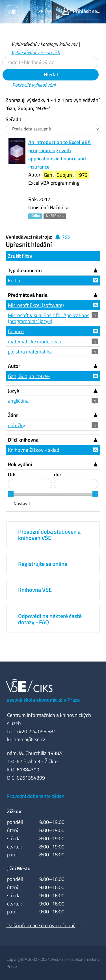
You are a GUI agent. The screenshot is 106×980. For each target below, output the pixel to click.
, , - (67, 175)
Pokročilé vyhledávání (34, 85)
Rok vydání (20, 464)
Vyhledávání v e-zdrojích (36, 52)
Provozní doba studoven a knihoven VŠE (49, 535)
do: (57, 474)
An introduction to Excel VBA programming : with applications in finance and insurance (60, 154)
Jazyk (14, 391)
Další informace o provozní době (41, 925)
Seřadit (13, 119)
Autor (14, 366)
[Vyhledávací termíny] (50, 63)
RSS (63, 237)
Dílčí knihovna (23, 440)
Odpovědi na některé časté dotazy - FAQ (50, 619)
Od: (12, 474)
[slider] (11, 494)
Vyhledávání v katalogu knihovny (44, 44)
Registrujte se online (43, 564)
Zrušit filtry (20, 256)
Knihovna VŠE (35, 590)
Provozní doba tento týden (35, 796)
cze (40, 11)
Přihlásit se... (81, 11)
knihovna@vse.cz (26, 739)
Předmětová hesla (28, 295)
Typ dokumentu (25, 270)
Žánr (13, 415)
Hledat (50, 74)
